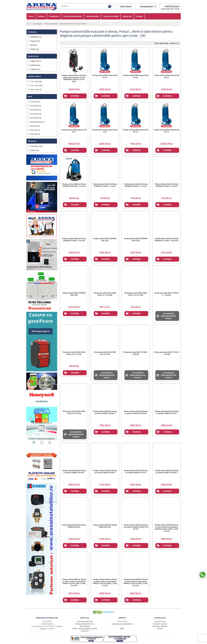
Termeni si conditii (111, 16)
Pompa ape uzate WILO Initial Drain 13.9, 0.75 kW (136, 294)
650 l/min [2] (35, 130)
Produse (41, 16)
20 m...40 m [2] (36, 89)
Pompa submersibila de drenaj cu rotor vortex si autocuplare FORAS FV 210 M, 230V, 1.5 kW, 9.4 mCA (74, 582)
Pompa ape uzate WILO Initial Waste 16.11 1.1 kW (74, 353)
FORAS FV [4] (35, 69)
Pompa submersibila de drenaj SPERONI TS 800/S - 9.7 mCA (136, 185)
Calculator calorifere (160, 626)
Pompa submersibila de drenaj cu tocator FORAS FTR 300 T (74, 471)
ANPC (122, 629)
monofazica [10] (36, 146)
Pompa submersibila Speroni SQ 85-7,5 (167, 131)
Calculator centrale (160, 624)
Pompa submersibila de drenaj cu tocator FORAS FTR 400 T (105, 412)
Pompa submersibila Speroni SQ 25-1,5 (136, 76)
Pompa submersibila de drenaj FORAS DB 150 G (105, 526)
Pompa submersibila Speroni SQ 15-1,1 (105, 76)
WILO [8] (33, 45)
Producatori (54, 16)
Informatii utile (92, 16)
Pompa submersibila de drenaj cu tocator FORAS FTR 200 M (136, 412)
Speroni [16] (35, 41)
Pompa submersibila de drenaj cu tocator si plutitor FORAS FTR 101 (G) (136, 527)
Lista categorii (37, 24)
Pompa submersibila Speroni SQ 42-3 (74, 131)
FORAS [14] (34, 49)
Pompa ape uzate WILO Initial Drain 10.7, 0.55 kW (105, 294)
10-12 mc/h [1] (36, 106)
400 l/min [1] (35, 126)
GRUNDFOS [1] (36, 37)
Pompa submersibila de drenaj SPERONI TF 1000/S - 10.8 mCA (167, 239)
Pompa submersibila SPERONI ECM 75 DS (136, 239)
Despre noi (127, 16)
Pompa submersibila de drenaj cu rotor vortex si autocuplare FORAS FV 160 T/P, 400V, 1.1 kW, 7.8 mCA (105, 582)
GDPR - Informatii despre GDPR (85, 629)
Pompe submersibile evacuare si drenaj (73, 24)
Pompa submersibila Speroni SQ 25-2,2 (167, 76)
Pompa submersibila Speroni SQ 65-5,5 (136, 131)
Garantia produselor (85, 621)
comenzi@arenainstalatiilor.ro (122, 624)
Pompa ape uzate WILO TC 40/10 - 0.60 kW (167, 353)
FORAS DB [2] (35, 65)
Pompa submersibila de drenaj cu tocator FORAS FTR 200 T (167, 412)
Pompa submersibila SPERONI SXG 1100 (105, 239)
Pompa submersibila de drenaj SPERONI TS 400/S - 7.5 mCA (105, 185)
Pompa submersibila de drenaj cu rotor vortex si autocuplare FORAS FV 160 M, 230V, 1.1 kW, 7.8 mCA (167, 528)
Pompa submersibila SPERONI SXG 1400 (74, 294)
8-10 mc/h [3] (35, 102)
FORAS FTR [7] (36, 61)
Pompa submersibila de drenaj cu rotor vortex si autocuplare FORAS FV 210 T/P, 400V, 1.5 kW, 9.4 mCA (136, 582)
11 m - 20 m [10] (36, 85)
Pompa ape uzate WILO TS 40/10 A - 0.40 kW (167, 294)
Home (31, 16)
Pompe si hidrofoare (51, 24)
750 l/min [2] (35, 134)
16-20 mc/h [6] (36, 114)
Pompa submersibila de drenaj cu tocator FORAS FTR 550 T (105, 471)
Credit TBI (85, 631)
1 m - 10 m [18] (36, 81)
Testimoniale (85, 626)
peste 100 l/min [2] (37, 122)
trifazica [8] (35, 150)
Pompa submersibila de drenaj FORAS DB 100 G (74, 526)
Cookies (160, 629)
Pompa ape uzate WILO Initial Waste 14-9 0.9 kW (74, 412)
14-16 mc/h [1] (36, 110)
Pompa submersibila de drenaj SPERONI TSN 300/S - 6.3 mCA (74, 185)
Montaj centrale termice (85, 624)
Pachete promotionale (73, 16)
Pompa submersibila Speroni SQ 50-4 (105, 131)
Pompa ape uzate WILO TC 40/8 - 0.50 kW (136, 353)
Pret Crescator (162, 43)
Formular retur (160, 621)
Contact (139, 16)
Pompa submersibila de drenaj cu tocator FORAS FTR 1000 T (167, 471)
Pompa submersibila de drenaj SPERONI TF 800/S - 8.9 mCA (74, 239)
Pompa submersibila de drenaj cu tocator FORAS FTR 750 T (136, 471)
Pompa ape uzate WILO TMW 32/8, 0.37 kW (105, 353)
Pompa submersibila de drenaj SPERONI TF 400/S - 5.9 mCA (167, 185)
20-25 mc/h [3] (36, 118)
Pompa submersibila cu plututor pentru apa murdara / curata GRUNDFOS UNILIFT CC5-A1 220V (74, 78)
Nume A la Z (175, 43)
